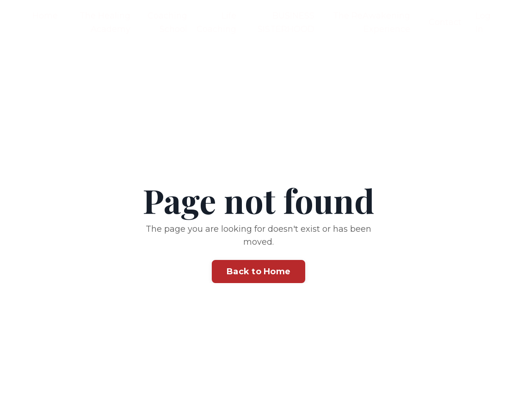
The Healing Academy (105, 22)
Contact (445, 22)
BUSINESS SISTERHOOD (286, 22)
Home (45, 16)
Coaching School (167, 22)
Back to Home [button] (258, 272)
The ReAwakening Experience (372, 22)
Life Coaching (216, 22)
